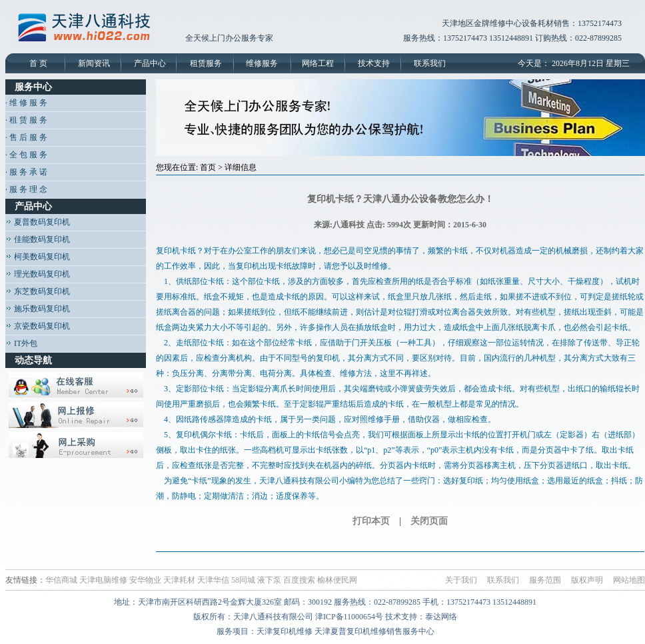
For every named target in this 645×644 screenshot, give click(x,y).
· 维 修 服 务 (26, 103)
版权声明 (587, 580)
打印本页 (371, 521)
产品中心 (150, 63)
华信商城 (61, 580)
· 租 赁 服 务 (26, 120)
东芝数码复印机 (38, 291)
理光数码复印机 (38, 274)
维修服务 (262, 63)
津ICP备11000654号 (349, 617)
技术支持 (374, 63)
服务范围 (545, 580)
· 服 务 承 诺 (26, 172)
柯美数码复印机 (38, 257)
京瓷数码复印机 (38, 326)
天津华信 (213, 580)
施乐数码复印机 (38, 309)
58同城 (243, 580)
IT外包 (21, 343)
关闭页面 (429, 521)
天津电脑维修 (103, 580)
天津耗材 (179, 580)
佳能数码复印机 (38, 239)
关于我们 (461, 580)
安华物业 (145, 580)
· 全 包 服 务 (26, 155)
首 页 (38, 63)
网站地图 (629, 580)
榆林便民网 (337, 580)
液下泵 (269, 580)
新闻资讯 (94, 63)
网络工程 (318, 63)
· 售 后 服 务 (26, 137)
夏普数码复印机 (38, 222)
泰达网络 (441, 617)
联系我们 (430, 63)
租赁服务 (206, 63)
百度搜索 (299, 580)
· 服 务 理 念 (26, 189)
